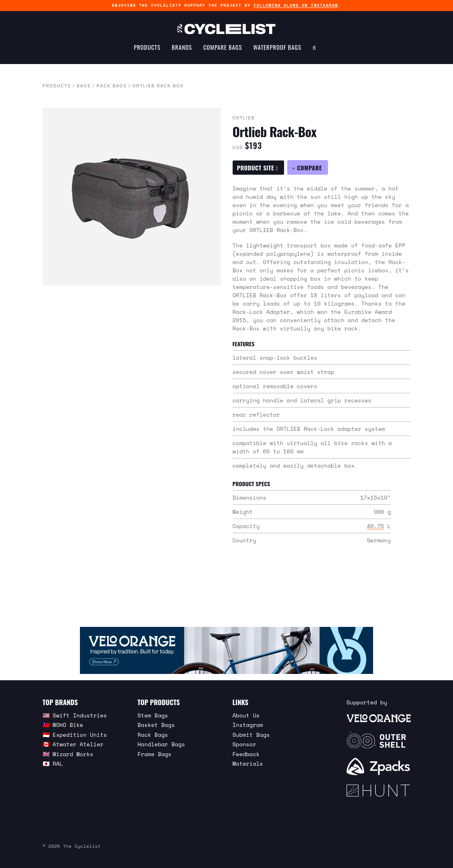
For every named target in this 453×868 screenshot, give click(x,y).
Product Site (258, 168)
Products (147, 50)
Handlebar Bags (161, 744)
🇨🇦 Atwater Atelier (73, 744)
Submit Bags (251, 735)
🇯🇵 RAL (53, 763)
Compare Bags (223, 50)
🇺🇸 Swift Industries (75, 715)
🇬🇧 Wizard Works (68, 754)
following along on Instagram (296, 5)
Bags (84, 86)
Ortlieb (244, 118)
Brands (182, 50)
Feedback (246, 754)
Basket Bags (156, 725)
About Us (246, 715)
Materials (248, 763)
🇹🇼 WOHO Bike (63, 725)
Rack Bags (112, 86)
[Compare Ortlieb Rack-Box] (307, 167)
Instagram (248, 725)
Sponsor (245, 744)
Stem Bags (153, 715)
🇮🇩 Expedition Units (75, 735)
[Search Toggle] (314, 50)
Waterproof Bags (277, 50)
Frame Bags (155, 754)
